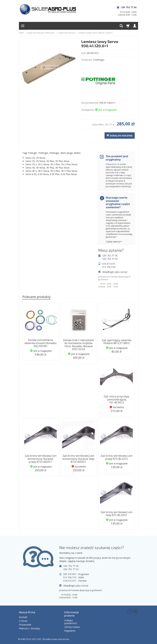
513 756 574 (109, 267)
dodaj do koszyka (121, 136)
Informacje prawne (72, 614)
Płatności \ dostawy (29, 628)
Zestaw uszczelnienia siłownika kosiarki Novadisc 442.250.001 (41, 343)
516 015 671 (109, 264)
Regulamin (70, 631)
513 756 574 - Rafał (74, 577)
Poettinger (99, 60)
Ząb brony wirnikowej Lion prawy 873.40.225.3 (116, 457)
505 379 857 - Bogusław (76, 574)
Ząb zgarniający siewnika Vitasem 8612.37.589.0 (117, 342)
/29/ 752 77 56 (129, 7)
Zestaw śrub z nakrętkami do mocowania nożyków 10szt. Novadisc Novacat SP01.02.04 (78, 345)
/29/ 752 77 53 (110, 259)
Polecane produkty (36, 297)
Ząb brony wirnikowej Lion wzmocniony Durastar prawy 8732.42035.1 (41, 459)
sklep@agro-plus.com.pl (115, 272)
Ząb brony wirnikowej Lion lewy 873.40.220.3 (116, 514)
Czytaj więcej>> (114, 241)
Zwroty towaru (72, 627)
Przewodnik (25, 625)
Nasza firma (27, 612)
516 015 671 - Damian (75, 581)
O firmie (23, 621)
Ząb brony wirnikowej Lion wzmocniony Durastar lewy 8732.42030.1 (78, 459)
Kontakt (23, 617)
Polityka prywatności (71, 622)
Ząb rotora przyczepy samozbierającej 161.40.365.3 (116, 399)
